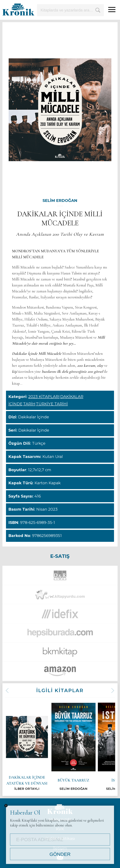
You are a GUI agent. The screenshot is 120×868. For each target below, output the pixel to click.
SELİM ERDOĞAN (60, 201)
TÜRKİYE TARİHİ (52, 404)
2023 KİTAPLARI (44, 397)
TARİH (29, 404)
